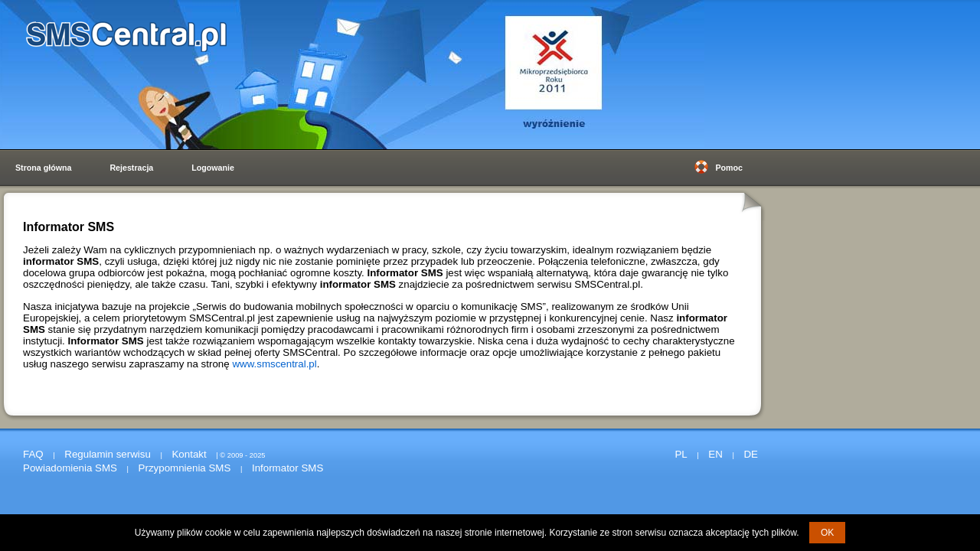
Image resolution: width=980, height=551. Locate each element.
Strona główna (43, 168)
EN (715, 454)
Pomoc (729, 168)
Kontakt (189, 454)
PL (681, 454)
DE (751, 454)
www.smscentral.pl (274, 364)
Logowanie (213, 168)
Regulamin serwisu (108, 454)
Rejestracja (131, 168)
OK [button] (827, 533)
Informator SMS (287, 468)
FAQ (33, 454)
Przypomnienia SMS (185, 468)
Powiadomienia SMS (70, 468)
